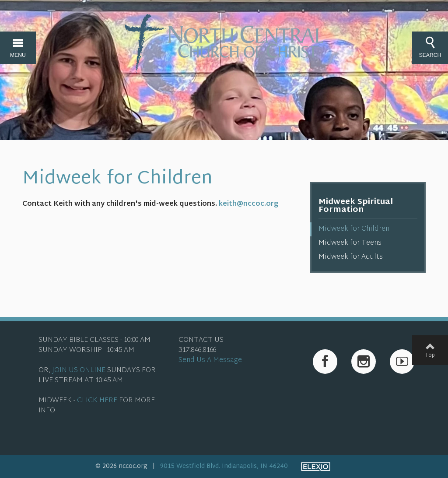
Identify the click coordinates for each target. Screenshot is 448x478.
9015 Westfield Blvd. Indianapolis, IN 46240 (224, 466)
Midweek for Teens (350, 243)
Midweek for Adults (351, 257)
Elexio (316, 467)
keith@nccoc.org (249, 204)
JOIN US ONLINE (79, 371)
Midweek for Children (354, 229)
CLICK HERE (97, 401)
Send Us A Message (210, 360)
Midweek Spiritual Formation (356, 206)
